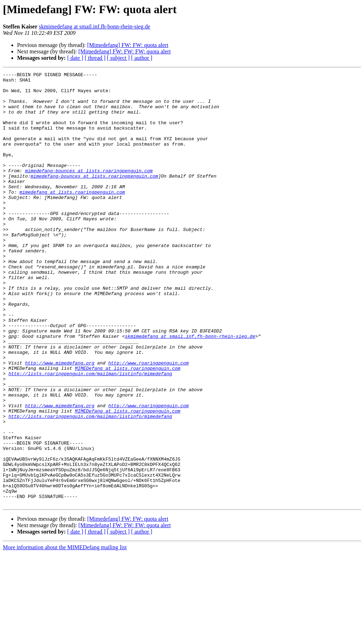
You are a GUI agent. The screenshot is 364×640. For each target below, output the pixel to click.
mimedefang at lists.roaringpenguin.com (72, 216)
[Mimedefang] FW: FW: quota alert (128, 45)
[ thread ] (95, 58)
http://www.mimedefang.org (60, 421)
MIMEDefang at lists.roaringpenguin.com (128, 428)
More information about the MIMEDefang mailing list (65, 634)
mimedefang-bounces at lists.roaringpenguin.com (89, 191)
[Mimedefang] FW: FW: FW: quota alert (124, 51)
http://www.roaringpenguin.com (148, 421)
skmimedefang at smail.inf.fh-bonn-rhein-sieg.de (94, 27)
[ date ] (75, 58)
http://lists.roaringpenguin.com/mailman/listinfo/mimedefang (90, 434)
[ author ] (142, 58)
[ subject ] (118, 58)
